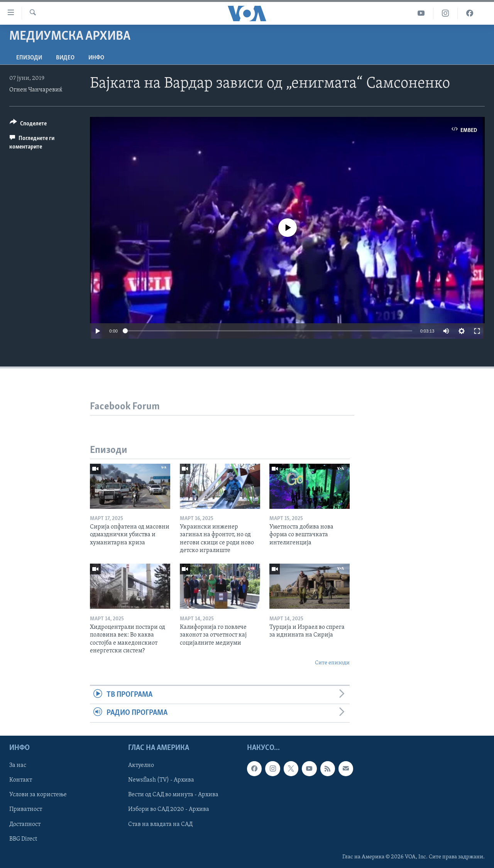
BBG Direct (23, 839)
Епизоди (29, 58)
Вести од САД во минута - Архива (173, 795)
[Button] (28, 125)
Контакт (21, 780)
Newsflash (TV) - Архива (161, 780)
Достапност (25, 824)
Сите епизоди (332, 663)
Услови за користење (38, 795)
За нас (18, 765)
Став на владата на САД (160, 824)
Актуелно (141, 765)
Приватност (26, 809)
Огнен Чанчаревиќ (36, 90)
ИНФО (96, 58)
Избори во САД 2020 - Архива (169, 809)
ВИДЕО (65, 58)
